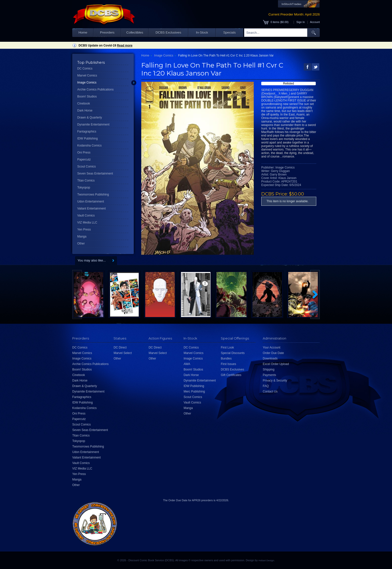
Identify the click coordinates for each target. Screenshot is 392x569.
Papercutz (84, 159)
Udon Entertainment (91, 201)
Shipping (269, 369)
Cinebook (84, 103)
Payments (269, 375)
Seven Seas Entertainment (95, 173)
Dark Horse (85, 110)
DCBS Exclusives (168, 32)
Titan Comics (86, 180)
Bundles (226, 358)
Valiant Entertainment (91, 208)
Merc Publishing (194, 391)
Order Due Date (273, 353)
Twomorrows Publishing (93, 194)
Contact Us (270, 391)
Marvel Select (123, 353)
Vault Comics (86, 215)
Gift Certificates (231, 375)
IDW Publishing (87, 138)
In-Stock (202, 32)
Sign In (301, 22)
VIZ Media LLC (87, 222)
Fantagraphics (87, 131)
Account (315, 22)
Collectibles (135, 32)
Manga (82, 236)
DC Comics (85, 68)
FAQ (266, 386)
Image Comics (87, 82)
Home (83, 32)
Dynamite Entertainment (93, 124)
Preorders (107, 32)
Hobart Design (266, 560)
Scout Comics (86, 166)
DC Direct (120, 347)
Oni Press (84, 152)
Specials (229, 32)
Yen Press (84, 229)
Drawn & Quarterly (90, 117)
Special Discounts (233, 353)
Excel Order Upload (276, 364)
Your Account (271, 347)
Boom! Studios (87, 96)
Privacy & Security (275, 380)
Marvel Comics (87, 75)
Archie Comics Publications (95, 89)
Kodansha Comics (89, 145)
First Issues (228, 364)
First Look (227, 347)
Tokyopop (84, 187)
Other (81, 243)
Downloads (270, 358)
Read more (125, 45)
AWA (187, 364)
